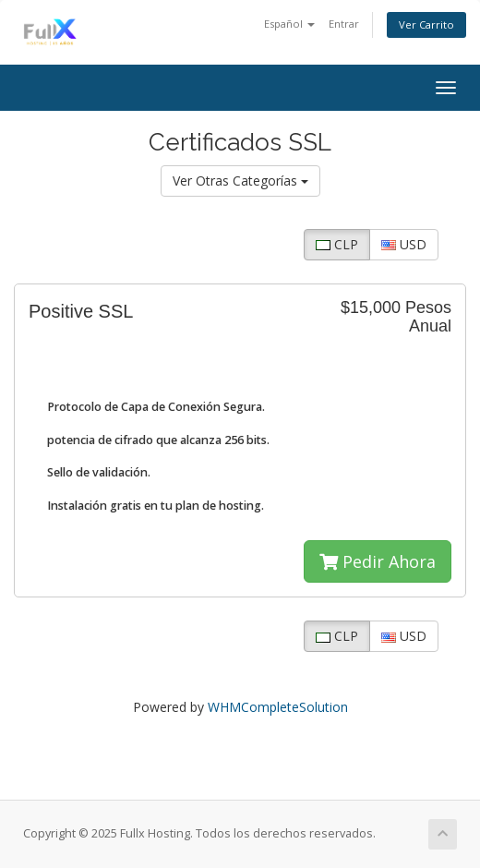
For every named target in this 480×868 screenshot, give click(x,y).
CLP (337, 244)
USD (404, 244)
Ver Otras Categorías (240, 181)
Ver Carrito (426, 24)
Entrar (344, 24)
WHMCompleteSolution (278, 707)
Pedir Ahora (378, 561)
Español (289, 24)
